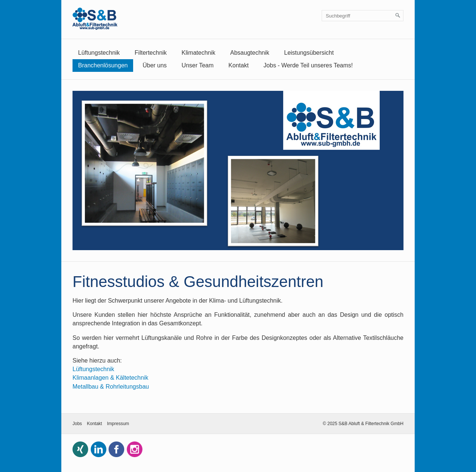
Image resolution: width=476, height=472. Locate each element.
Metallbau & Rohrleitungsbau (111, 387)
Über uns (155, 65)
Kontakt (238, 65)
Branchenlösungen (103, 65)
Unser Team (197, 65)
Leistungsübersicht (309, 53)
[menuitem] (99, 53)
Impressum (118, 424)
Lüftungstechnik (99, 53)
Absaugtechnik (250, 53)
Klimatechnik (198, 53)
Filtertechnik (151, 53)
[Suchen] (398, 16)
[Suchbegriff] (363, 16)
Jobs (77, 424)
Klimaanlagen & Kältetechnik (110, 378)
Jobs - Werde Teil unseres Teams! (308, 65)
